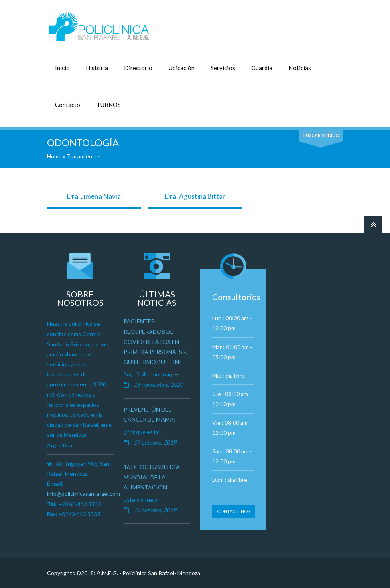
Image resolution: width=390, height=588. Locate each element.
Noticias (300, 68)
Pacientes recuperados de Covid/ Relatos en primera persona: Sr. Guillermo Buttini (155, 341)
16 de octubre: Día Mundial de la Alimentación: (152, 477)
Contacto (68, 105)
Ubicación (182, 68)
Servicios (223, 68)
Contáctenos (234, 511)
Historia (97, 68)
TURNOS (109, 105)
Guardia (262, 68)
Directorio (138, 68)
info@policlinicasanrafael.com (83, 494)
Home (54, 156)
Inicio (62, 68)
